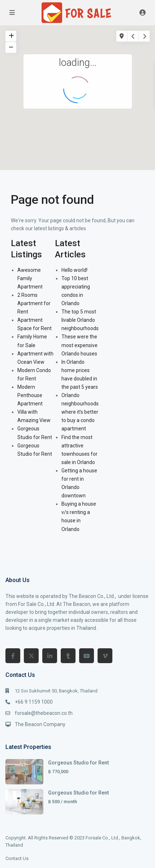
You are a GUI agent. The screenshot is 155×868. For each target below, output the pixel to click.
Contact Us (17, 858)
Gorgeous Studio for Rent (78, 763)
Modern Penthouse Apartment (30, 395)
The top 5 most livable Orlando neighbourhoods (80, 320)
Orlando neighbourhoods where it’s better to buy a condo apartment (80, 412)
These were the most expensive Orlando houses (79, 345)
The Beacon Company (40, 724)
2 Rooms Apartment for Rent (34, 303)
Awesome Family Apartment (30, 278)
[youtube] (87, 656)
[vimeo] (105, 656)
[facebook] (13, 656)
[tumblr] (68, 656)
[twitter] (31, 656)
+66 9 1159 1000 (34, 702)
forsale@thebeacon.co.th (44, 713)
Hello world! (74, 270)
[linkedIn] (50, 656)
